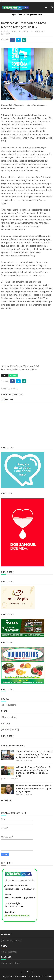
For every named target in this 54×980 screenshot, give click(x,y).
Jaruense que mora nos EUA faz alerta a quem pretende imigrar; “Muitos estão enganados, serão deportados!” (34, 754)
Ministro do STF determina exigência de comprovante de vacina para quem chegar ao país (34, 789)
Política (13, 376)
